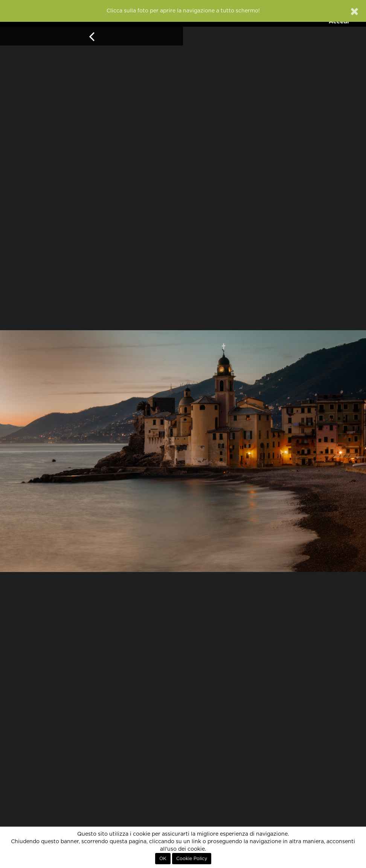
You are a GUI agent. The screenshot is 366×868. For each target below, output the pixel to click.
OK (163, 859)
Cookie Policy (192, 859)
